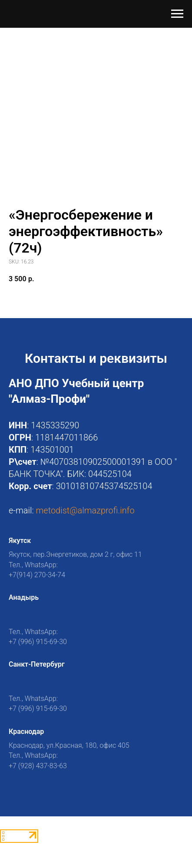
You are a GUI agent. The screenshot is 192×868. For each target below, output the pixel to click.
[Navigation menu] (177, 14)
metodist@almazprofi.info (85, 510)
